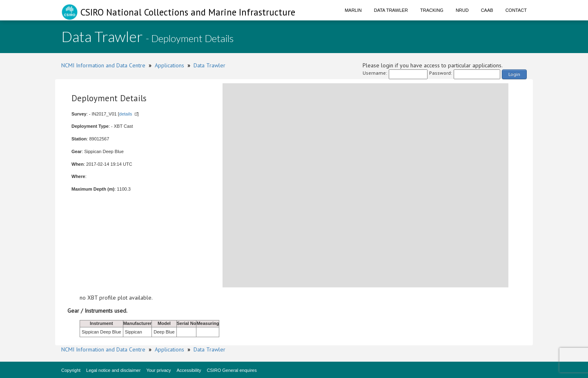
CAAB (487, 10)
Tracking (432, 10)
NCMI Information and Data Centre (103, 65)
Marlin (353, 10)
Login (514, 74)
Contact (516, 10)
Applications (169, 65)
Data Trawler (391, 10)
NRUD (462, 10)
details (126, 114)
